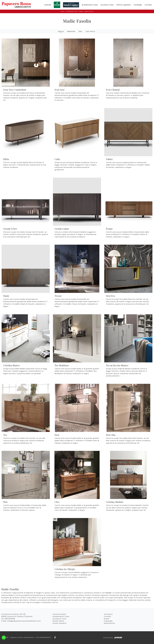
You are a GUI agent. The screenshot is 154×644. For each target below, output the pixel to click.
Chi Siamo (108, 614)
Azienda (48, 5)
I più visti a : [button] (91, 31)
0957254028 (10, 619)
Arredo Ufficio (58, 621)
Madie (81, 11)
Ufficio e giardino (124, 5)
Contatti (148, 5)
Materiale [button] (71, 31)
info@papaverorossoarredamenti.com (24, 621)
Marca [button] (61, 31)
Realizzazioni (109, 623)
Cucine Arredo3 (59, 614)
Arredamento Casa (90, 5)
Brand (107, 619)
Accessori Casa (107, 5)
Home (63, 11)
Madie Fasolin (89, 11)
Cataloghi (138, 5)
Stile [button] (80, 31)
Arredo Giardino (60, 623)
